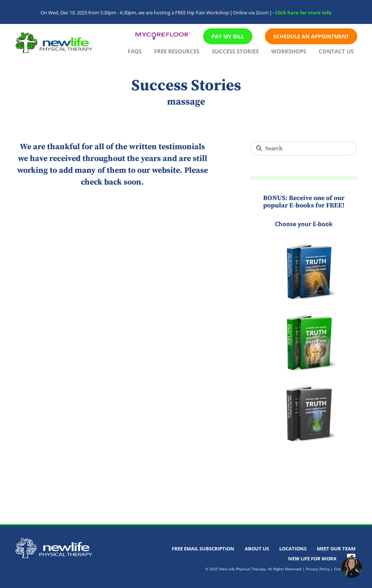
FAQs (135, 51)
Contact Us (336, 51)
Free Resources (177, 51)
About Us (257, 549)
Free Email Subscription (203, 549)
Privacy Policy (318, 569)
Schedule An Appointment (311, 36)
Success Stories (235, 51)
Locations (293, 549)
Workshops (289, 51)
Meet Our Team (336, 549)
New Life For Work (312, 559)
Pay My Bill (228, 36)
